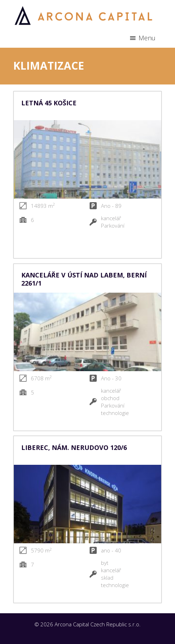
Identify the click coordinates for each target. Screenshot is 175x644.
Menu (147, 38)
